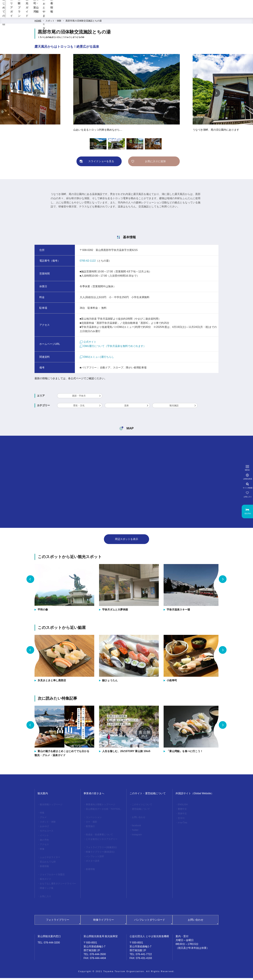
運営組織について (141, 811)
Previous (37, 95)
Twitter (135, 832)
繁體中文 (182, 811)
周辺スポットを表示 (126, 541)
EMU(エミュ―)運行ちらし (97, 359)
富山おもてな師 (48, 864)
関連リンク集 (47, 890)
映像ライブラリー (104, 922)
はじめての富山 (66, 15)
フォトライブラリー (58, 922)
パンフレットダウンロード (150, 922)
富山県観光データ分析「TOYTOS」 (104, 811)
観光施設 (174, 407)
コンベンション (94, 819)
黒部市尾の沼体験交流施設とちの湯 (84, 23)
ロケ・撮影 (91, 824)
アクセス (44, 846)
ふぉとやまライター (190, 15)
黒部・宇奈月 (79, 398)
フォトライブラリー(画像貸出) (101, 849)
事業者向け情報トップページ (101, 806)
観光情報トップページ (51, 806)
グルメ (43, 819)
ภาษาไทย (182, 824)
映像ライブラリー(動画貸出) (100, 854)
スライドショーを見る (101, 163)
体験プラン (113, 15)
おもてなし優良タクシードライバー (58, 885)
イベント (44, 837)
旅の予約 (44, 842)
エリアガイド (91, 15)
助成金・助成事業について (99, 836)
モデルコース (47, 833)
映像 (42, 851)
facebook (136, 827)
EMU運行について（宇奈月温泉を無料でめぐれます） (113, 348)
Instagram (137, 836)
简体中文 (182, 815)
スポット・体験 (53, 23)
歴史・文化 (79, 407)
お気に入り (46, 898)
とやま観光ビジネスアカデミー (102, 841)
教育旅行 (90, 828)
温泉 (126, 407)
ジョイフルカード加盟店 (52, 876)
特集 (42, 815)
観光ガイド (135, 15)
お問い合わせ (139, 819)
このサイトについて (142, 806)
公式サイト (88, 344)
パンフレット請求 (95, 858)
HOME (38, 23)
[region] (154, 6)
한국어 (181, 820)
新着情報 (216, 15)
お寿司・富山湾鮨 (160, 15)
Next (216, 95)
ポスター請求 (93, 863)
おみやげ (44, 828)
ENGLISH (183, 806)
